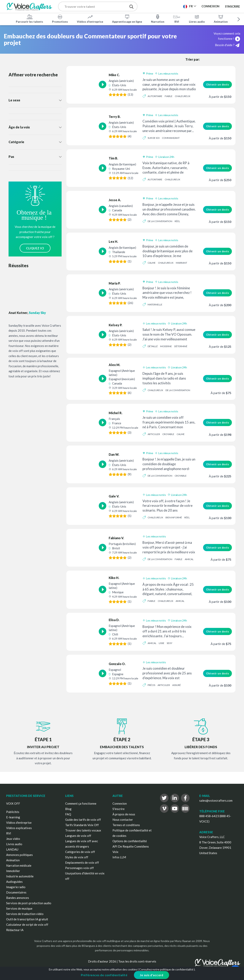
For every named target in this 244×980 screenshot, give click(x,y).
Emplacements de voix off (82, 862)
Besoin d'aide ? (227, 45)
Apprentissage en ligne (127, 19)
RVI (177, 19)
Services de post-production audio (29, 903)
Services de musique (19, 908)
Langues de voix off (78, 836)
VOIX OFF (13, 803)
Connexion (120, 803)
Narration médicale (19, 865)
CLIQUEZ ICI (35, 248)
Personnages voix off (79, 868)
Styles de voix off (77, 857)
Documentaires (16, 892)
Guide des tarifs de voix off (83, 820)
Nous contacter (123, 820)
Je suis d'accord (152, 975)
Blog (68, 809)
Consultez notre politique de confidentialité (166, 969)
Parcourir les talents (30, 19)
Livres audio (197, 19)
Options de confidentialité (130, 841)
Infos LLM (119, 857)
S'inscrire (232, 6)
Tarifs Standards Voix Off (82, 825)
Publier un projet (163, 8)
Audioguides (14, 882)
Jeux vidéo (13, 839)
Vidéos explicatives (19, 828)
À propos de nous (124, 814)
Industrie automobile (20, 876)
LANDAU (12, 849)
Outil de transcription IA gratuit (27, 919)
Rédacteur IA (15, 930)
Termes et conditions (126, 825)
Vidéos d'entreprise (90, 19)
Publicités (13, 812)
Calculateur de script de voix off (27, 925)
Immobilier (13, 871)
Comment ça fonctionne (81, 803)
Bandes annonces (18, 898)
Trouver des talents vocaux (83, 830)
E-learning (13, 817)
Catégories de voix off (80, 852)
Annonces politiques (19, 855)
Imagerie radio (16, 887)
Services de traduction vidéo (25, 914)
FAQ (68, 814)
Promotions (60, 19)
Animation (221, 19)
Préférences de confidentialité (104, 975)
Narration (158, 19)
